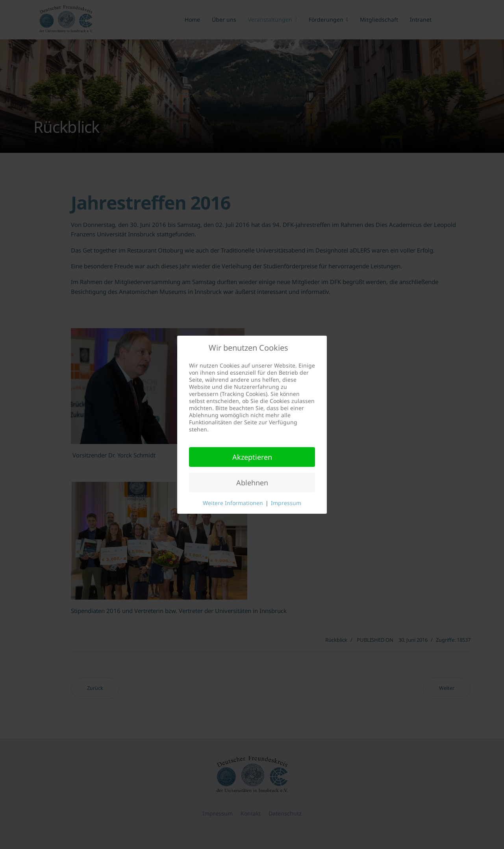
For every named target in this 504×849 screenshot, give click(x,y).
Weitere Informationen (233, 503)
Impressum (286, 503)
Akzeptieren (252, 457)
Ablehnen (252, 483)
